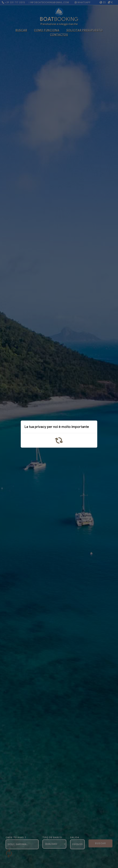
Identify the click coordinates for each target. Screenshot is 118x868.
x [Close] (92, 427)
